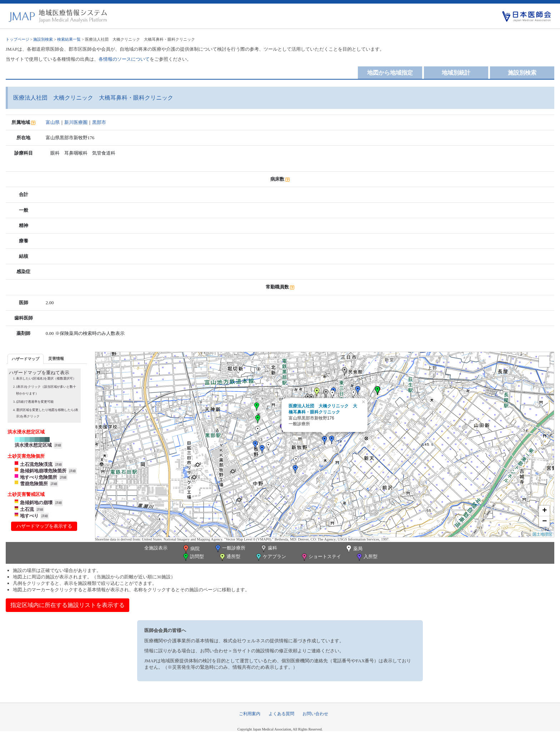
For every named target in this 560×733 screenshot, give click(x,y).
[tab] (26, 359)
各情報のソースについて (124, 59)
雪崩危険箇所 (34, 484)
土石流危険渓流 (36, 464)
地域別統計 (456, 73)
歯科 (268, 549)
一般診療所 (230, 549)
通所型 (229, 557)
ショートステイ (321, 557)
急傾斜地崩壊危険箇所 (43, 471)
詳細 (58, 445)
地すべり (29, 516)
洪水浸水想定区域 (33, 445)
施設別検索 (43, 39)
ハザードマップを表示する (44, 526)
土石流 (27, 509)
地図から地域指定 (390, 73)
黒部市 (99, 122)
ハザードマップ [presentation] (26, 359)
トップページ (17, 39)
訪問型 (193, 557)
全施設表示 (156, 548)
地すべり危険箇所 (39, 477)
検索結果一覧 (69, 39)
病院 (191, 549)
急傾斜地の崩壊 (36, 503)
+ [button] (544, 511)
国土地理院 (542, 534)
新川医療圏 (76, 122)
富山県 (53, 122)
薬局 (354, 549)
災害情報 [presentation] (56, 358)
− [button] (544, 522)
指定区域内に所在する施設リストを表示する (67, 605)
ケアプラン (270, 557)
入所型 (366, 557)
